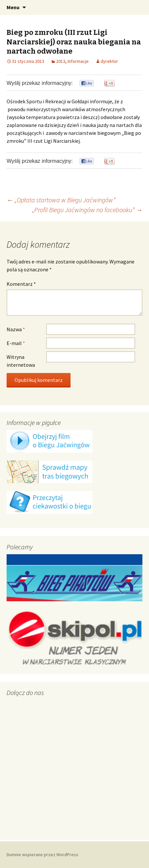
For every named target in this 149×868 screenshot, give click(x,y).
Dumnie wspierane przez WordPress (43, 855)
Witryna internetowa (21, 361)
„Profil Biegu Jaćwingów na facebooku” (87, 210)
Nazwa (16, 329)
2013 (61, 61)
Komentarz (21, 284)
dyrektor (109, 61)
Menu (13, 7)
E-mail (16, 343)
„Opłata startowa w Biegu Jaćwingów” (61, 200)
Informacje (78, 61)
